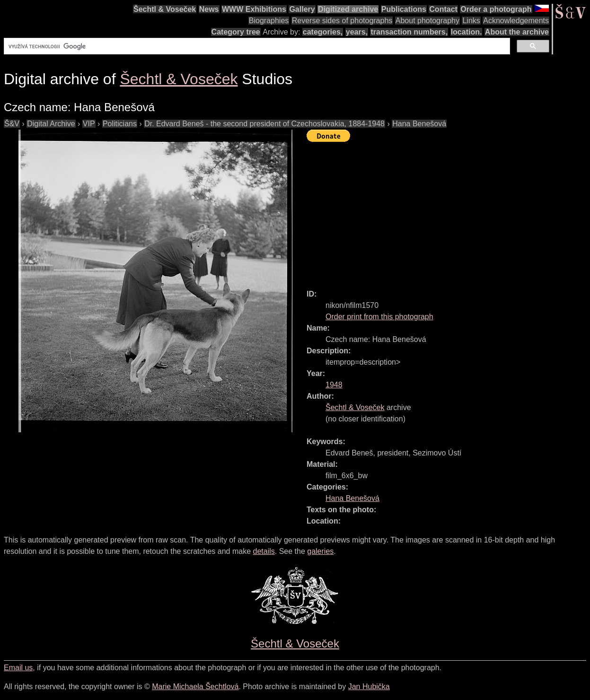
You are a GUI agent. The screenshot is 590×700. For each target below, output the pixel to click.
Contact (443, 9)
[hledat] (256, 46)
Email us (18, 668)
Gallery (302, 9)
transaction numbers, (409, 32)
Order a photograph (496, 9)
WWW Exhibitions (254, 9)
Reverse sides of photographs (342, 21)
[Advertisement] (448, 211)
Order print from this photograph (379, 317)
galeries (320, 551)
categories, (323, 32)
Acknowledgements (516, 21)
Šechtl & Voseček (165, 9)
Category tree (236, 32)
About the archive (517, 32)
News (209, 9)
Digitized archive (348, 9)
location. (467, 32)
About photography (427, 21)
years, (357, 32)
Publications (404, 9)
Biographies (269, 21)
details (264, 551)
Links (471, 21)
